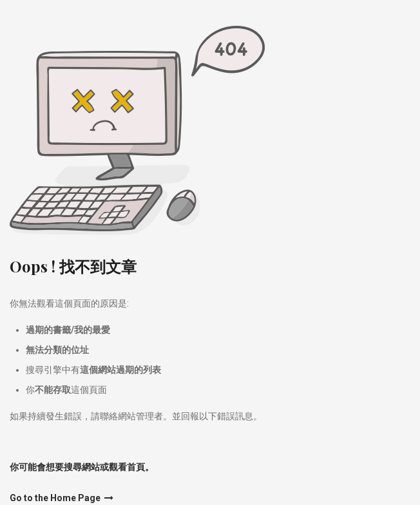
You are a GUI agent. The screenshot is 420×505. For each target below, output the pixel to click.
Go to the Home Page (62, 498)
